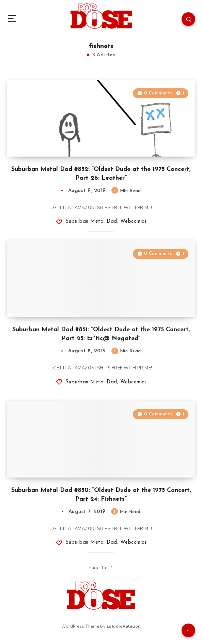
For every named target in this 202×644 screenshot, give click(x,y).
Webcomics (134, 222)
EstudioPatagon (124, 626)
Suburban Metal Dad (91, 222)
